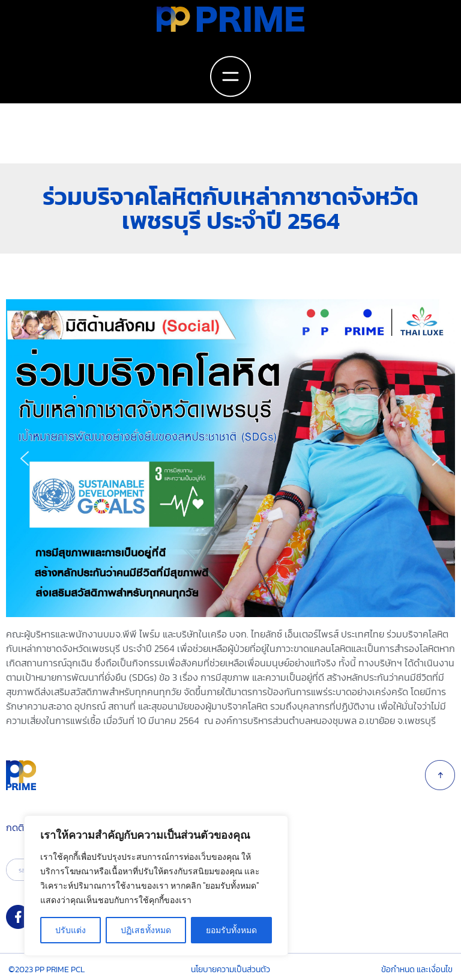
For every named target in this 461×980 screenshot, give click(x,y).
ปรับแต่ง (71, 930)
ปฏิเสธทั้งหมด (146, 930)
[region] (230, 458)
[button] (25, 458)
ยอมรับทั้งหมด (231, 930)
